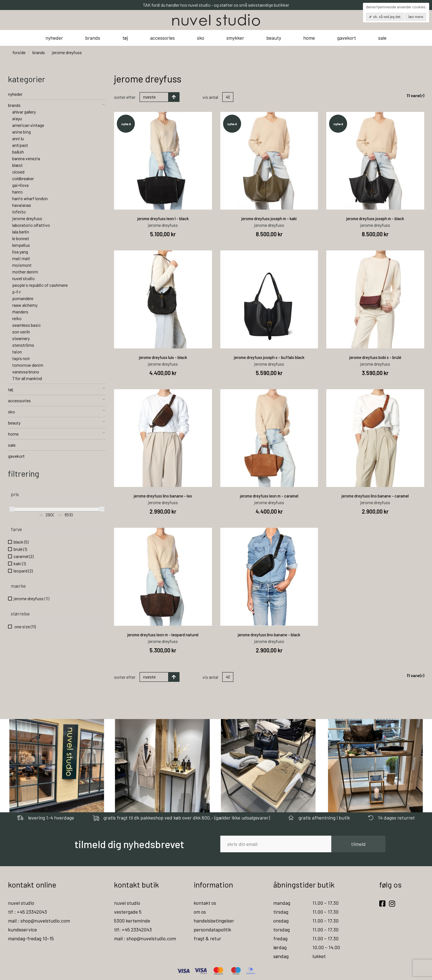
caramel (24, 556)
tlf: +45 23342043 (133, 929)
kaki (20, 563)
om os (200, 912)
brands (93, 38)
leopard (23, 571)
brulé (20, 549)
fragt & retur (207, 938)
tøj (125, 38)
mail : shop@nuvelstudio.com (39, 921)
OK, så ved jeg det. (387, 17)
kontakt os (205, 903)
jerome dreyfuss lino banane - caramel (375, 496)
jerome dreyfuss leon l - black (163, 218)
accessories (162, 38)
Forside (19, 52)
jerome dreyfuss (31, 598)
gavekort (347, 38)
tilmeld (358, 844)
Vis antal (210, 97)
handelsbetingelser (214, 921)
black (21, 542)
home (309, 38)
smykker (235, 38)
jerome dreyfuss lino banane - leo (163, 496)
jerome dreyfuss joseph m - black (375, 218)
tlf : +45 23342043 (27, 912)
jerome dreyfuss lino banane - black (269, 635)
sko (201, 38)
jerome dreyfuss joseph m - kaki (269, 218)
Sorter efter (125, 97)
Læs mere (416, 17)
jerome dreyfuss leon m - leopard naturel (163, 635)
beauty (274, 38)
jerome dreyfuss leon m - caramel (269, 496)
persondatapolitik (212, 929)
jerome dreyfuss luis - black (163, 357)
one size (25, 626)
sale (382, 38)
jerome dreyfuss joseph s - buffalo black (269, 357)
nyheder (54, 38)
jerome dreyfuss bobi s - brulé (375, 357)
